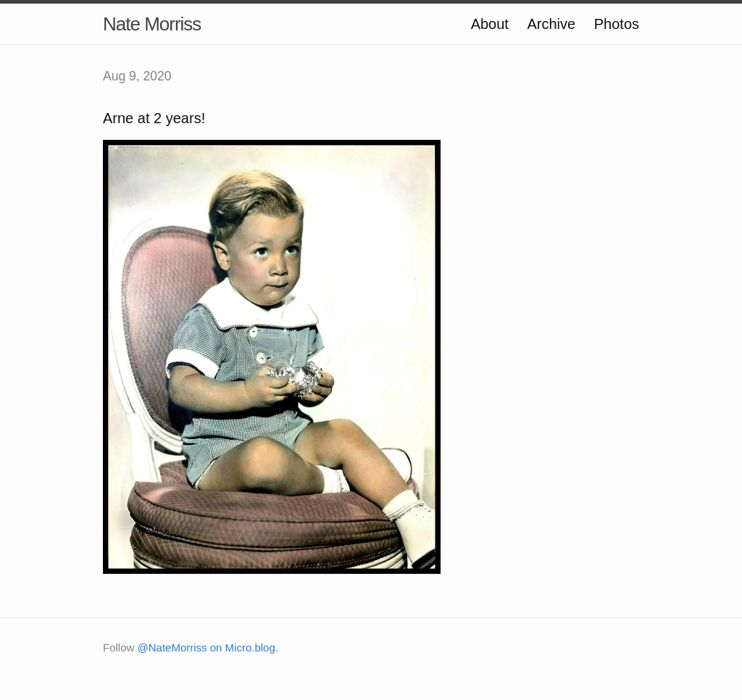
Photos (617, 24)
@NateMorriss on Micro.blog (207, 647)
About (490, 24)
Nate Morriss (152, 24)
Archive (551, 24)
